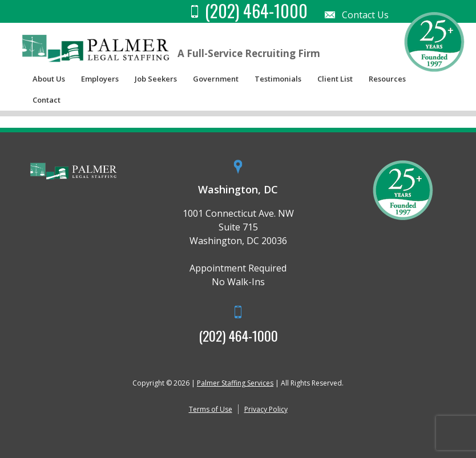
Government (216, 79)
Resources (387, 79)
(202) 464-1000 (238, 335)
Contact (47, 100)
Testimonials (278, 79)
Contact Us (365, 15)
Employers (100, 79)
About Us (49, 79)
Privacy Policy (266, 409)
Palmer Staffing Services (235, 383)
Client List (335, 79)
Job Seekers (156, 79)
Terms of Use (211, 409)
